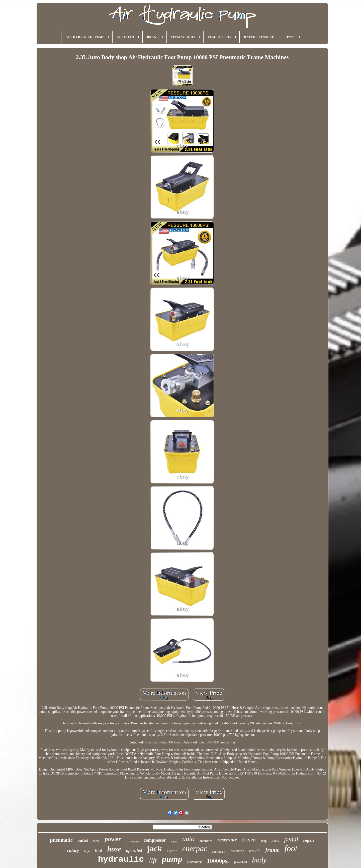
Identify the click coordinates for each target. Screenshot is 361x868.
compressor (155, 840)
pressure (195, 862)
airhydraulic (219, 852)
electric (172, 851)
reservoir (227, 840)
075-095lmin (132, 842)
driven (249, 840)
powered (240, 862)
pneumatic (61, 840)
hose (114, 849)
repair (309, 840)
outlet (83, 840)
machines (206, 841)
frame (273, 850)
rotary (73, 850)
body (259, 860)
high (87, 851)
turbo (96, 841)
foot (291, 848)
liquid (174, 841)
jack (155, 848)
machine (237, 851)
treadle (255, 851)
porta (275, 841)
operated (134, 850)
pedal (291, 839)
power (113, 839)
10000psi (218, 861)
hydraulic (121, 859)
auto (189, 839)
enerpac (195, 849)
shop (264, 841)
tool (99, 850)
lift (153, 860)
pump (172, 859)
